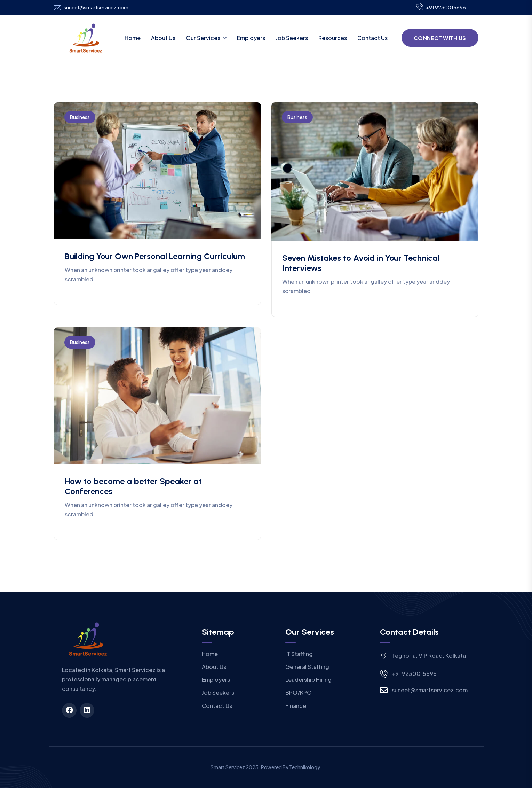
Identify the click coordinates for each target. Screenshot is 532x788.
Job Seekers (292, 38)
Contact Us (372, 38)
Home (133, 38)
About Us (163, 38)
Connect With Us (440, 38)
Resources (333, 38)
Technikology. (305, 767)
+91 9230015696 (441, 8)
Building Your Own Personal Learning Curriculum (155, 256)
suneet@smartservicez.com (96, 7)
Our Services (203, 38)
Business (80, 117)
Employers (251, 38)
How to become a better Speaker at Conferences (133, 486)
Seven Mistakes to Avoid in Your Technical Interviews (361, 263)
